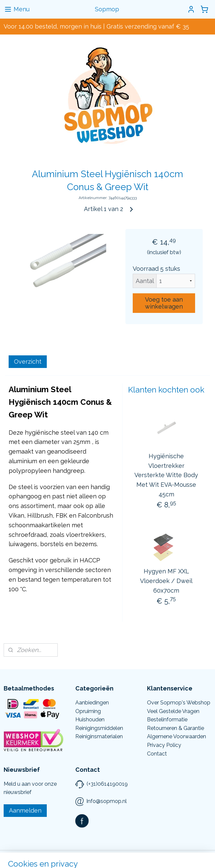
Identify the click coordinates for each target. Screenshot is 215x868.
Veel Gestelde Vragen (173, 711)
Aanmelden (25, 810)
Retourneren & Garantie (176, 728)
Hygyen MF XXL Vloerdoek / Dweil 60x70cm (166, 581)
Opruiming (88, 711)
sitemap (80, 856)
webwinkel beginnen (115, 856)
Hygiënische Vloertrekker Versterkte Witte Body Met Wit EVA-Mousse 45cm (166, 475)
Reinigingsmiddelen (99, 728)
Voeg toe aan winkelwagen (164, 303)
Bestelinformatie (167, 720)
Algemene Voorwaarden (177, 736)
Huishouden (90, 720)
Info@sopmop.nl (107, 801)
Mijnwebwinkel (171, 856)
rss (92, 856)
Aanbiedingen (92, 703)
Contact (157, 754)
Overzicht (28, 362)
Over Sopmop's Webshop (179, 703)
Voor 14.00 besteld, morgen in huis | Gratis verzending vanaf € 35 (96, 26)
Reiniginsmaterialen (99, 736)
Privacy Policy (164, 745)
